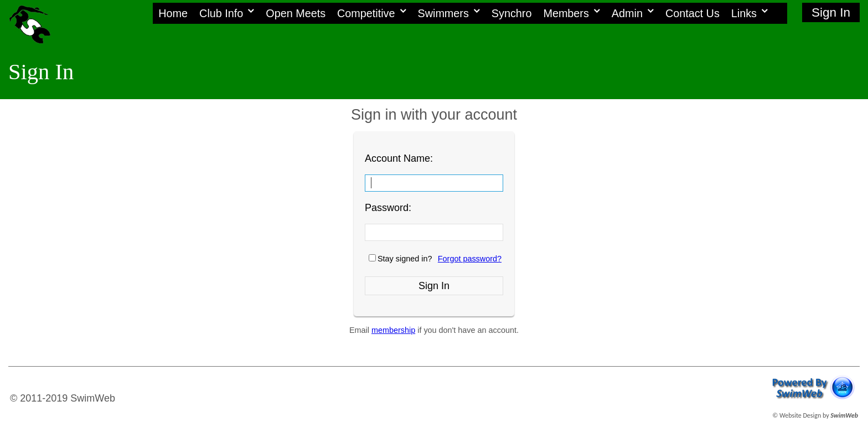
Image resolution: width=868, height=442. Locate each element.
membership (393, 330)
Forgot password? (470, 259)
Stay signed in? (405, 259)
